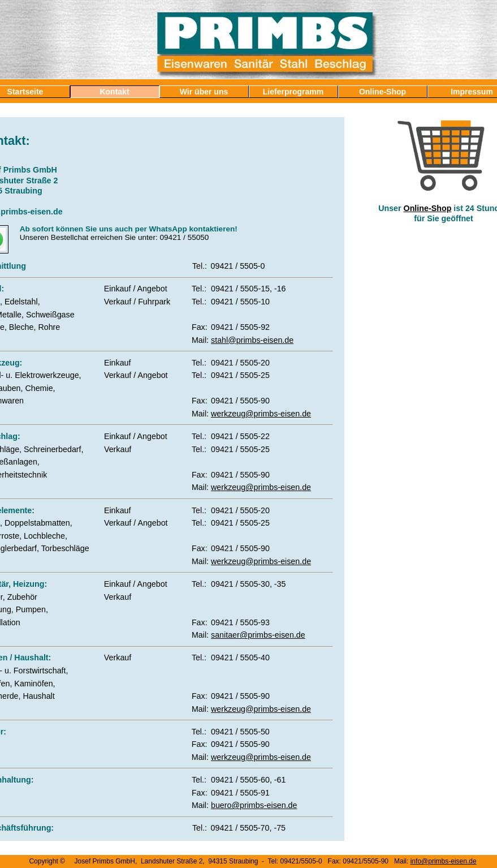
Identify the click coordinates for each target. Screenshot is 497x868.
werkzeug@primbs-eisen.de (261, 414)
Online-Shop (383, 92)
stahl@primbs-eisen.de (252, 340)
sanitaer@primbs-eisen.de (258, 635)
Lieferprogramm (293, 92)
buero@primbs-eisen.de (254, 805)
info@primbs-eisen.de (444, 861)
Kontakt (114, 92)
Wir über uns (204, 92)
